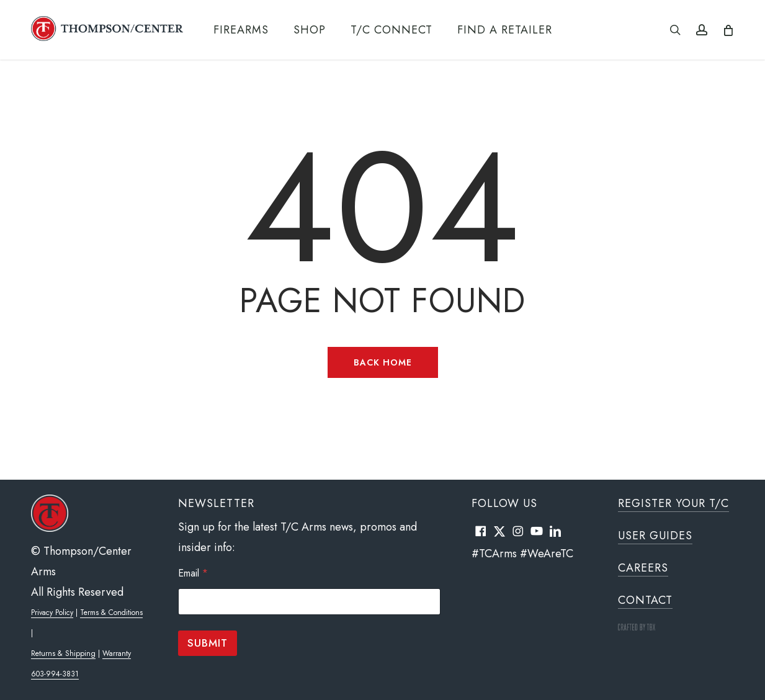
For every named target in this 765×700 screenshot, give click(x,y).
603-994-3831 (55, 674)
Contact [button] (645, 600)
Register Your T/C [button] (673, 503)
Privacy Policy (52, 612)
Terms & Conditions (111, 612)
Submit (208, 643)
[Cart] (727, 30)
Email (193, 573)
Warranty (117, 653)
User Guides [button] (655, 536)
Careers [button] (643, 568)
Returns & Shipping (63, 653)
